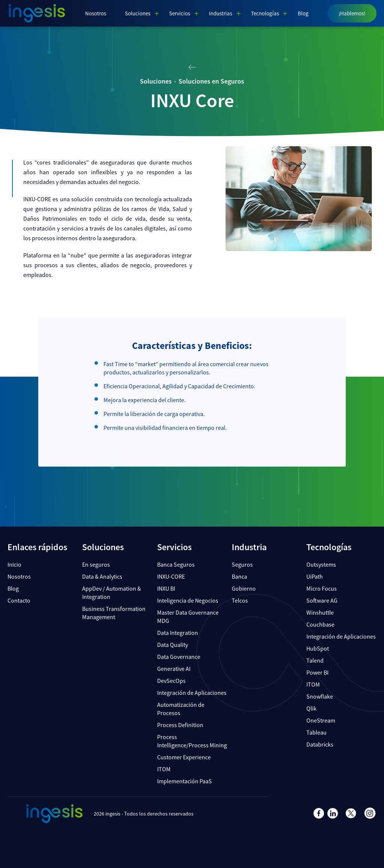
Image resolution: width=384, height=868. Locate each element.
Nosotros (96, 13)
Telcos (240, 600)
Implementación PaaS (184, 781)
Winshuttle (320, 612)
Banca (239, 576)
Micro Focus (322, 588)
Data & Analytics (102, 576)
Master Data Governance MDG (188, 617)
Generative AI (174, 669)
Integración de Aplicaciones (192, 693)
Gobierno (244, 588)
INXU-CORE (171, 576)
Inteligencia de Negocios (188, 600)
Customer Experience (184, 757)
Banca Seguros (176, 564)
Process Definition (180, 725)
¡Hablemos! (352, 13)
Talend (315, 660)
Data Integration (178, 633)
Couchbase (320, 624)
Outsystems (321, 564)
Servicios (180, 13)
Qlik (311, 708)
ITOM (164, 769)
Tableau (316, 732)
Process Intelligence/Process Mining (192, 741)
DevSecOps (171, 681)
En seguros (96, 564)
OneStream (321, 720)
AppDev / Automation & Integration (112, 593)
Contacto (19, 600)
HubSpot (318, 648)
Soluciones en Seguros (211, 81)
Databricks (320, 744)
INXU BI (166, 588)
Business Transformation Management (114, 613)
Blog (303, 13)
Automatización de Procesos (181, 709)
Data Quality (172, 645)
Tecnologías (265, 13)
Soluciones (138, 13)
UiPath (315, 576)
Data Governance (179, 657)
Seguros (242, 564)
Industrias (220, 13)
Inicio (14, 564)
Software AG (322, 600)
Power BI (317, 672)
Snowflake (320, 696)
